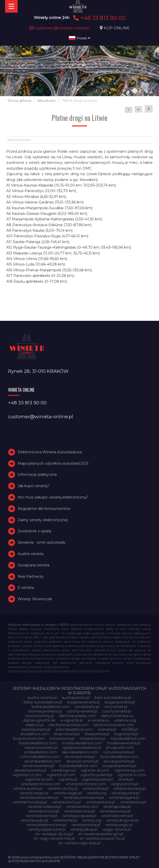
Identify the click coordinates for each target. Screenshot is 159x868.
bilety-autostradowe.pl (43, 702)
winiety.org (92, 820)
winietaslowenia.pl (41, 816)
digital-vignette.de (39, 720)
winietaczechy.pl (66, 802)
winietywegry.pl (119, 825)
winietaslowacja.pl (115, 811)
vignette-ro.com (132, 775)
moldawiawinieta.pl (124, 743)
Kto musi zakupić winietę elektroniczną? (53, 497)
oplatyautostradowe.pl (82, 748)
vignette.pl (68, 779)
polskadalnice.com (41, 752)
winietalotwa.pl (133, 802)
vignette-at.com (95, 770)
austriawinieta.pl (76, 698)
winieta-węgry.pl (68, 793)
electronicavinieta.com (69, 725)
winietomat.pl (65, 820)
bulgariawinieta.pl (120, 702)
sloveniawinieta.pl (80, 757)
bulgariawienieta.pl (84, 702)
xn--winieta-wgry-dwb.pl (79, 843)
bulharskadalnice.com (51, 707)
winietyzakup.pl (84, 829)
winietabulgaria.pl (124, 798)
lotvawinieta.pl (62, 739)
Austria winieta (30, 554)
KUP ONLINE (117, 28)
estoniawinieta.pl (36, 729)
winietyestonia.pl (86, 825)
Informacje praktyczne (37, 475)
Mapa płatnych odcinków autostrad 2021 (53, 463)
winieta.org (97, 793)
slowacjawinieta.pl (119, 761)
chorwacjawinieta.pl (45, 711)
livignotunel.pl (126, 734)
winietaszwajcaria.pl (79, 816)
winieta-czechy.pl (62, 788)
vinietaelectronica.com (41, 784)
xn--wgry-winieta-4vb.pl (54, 838)
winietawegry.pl (34, 820)
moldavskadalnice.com (82, 743)
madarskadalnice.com (38, 743)
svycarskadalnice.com (78, 766)
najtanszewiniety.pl (41, 748)
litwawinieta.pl (97, 734)
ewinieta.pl (107, 729)
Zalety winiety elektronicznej (43, 520)
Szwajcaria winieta (34, 565)
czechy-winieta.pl (82, 711)
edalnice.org (125, 720)
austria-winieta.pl (42, 698)
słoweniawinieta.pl (30, 770)
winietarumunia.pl (44, 811)
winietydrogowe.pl (122, 820)
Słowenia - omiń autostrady (42, 542)
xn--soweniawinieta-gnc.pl (101, 834)
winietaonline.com (82, 807)
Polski (79, 38)
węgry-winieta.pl (117, 829)
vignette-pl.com (61, 775)
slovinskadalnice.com (43, 761)
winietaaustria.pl (125, 793)
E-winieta (26, 588)
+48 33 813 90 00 (99, 18)
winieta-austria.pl (28, 788)
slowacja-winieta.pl (82, 761)
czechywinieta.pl (117, 711)
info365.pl (130, 729)
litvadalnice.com (35, 734)
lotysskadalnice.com (128, 739)
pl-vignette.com (120, 748)
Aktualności (47, 101)
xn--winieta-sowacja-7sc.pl (102, 838)
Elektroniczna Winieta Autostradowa (50, 452)
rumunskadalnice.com (40, 757)
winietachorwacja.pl (30, 802)
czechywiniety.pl (40, 716)
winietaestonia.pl (101, 802)
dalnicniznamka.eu (117, 716)
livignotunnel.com (29, 739)
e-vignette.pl (72, 720)
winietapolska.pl (117, 807)
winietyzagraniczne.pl (47, 829)
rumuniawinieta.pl (119, 752)
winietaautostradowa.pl (84, 798)
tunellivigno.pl (63, 770)
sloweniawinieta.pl (38, 766)
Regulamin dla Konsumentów (44, 509)
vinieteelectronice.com (86, 784)
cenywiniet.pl (116, 707)
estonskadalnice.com (74, 729)
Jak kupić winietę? (34, 486)
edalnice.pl (34, 725)
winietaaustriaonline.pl (39, 798)
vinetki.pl (126, 779)
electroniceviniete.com (114, 725)
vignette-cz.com (27, 775)
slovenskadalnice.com (119, 757)
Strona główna (19, 101)
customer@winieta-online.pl (60, 28)
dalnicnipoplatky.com (77, 716)
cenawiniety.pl (87, 707)
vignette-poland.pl (96, 775)
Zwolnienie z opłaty (35, 531)
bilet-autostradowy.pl (113, 698)
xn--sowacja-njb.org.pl (54, 834)
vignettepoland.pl (98, 779)
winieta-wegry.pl (34, 793)
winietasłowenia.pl (117, 816)
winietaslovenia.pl (79, 811)
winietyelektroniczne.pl (46, 825)
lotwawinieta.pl (93, 739)
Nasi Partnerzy (31, 576)
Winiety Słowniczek (35, 599)
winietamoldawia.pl (45, 807)
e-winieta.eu (99, 720)
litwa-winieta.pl (67, 734)
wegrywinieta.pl (125, 784)
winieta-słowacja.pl (130, 788)
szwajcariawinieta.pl (119, 766)
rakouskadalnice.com (80, 752)
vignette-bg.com (129, 770)
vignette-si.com (39, 779)
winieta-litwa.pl (96, 788)
